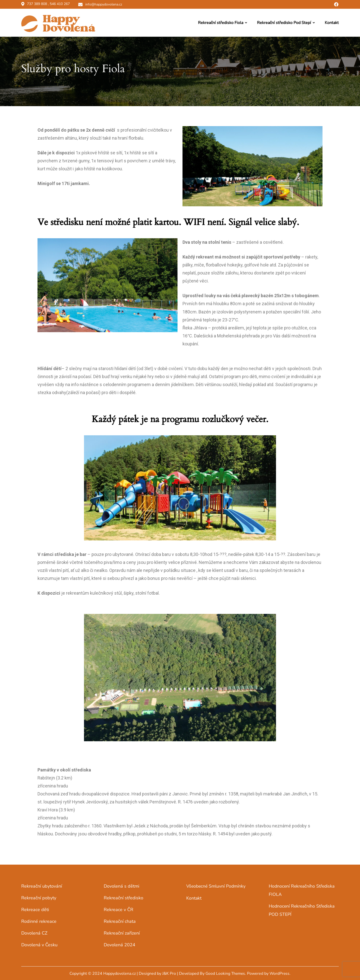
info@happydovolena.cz (104, 4)
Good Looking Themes (225, 973)
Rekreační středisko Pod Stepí (284, 22)
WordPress (280, 973)
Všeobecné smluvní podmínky (216, 885)
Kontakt (332, 22)
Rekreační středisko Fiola (221, 22)
